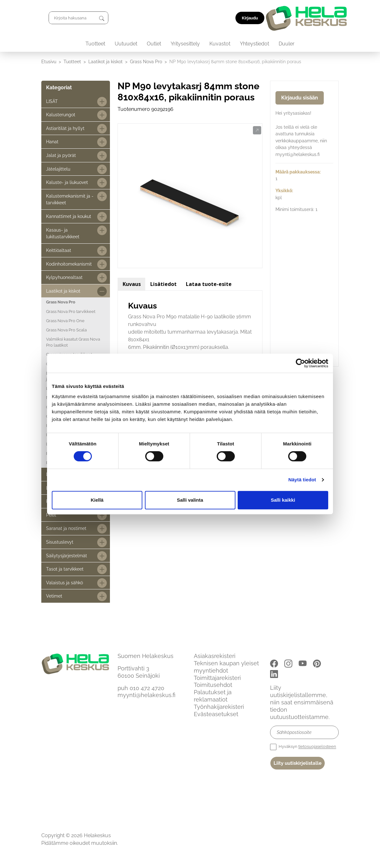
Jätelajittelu (58, 169)
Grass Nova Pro (146, 61)
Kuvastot (220, 44)
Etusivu (49, 61)
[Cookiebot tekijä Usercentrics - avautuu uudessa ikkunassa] (300, 363)
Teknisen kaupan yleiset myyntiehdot (226, 667)
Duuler (287, 44)
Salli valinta (190, 500)
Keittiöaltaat (59, 250)
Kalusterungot (61, 115)
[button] (257, 131)
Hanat (52, 142)
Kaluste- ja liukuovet (67, 182)
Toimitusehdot (213, 685)
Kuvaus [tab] (132, 284)
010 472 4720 (147, 688)
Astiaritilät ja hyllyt (65, 128)
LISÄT (52, 101)
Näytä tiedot (302, 480)
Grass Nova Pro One (65, 321)
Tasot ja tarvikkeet (65, 569)
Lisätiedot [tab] (163, 284)
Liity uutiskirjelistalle (298, 763)
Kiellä (97, 500)
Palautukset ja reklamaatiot (213, 696)
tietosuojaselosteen (317, 747)
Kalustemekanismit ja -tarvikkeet (70, 199)
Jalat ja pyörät (61, 155)
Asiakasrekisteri (215, 656)
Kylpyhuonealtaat (64, 277)
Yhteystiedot (254, 44)
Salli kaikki (283, 500)
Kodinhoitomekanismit (69, 264)
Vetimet (54, 596)
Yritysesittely (185, 44)
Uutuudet (126, 44)
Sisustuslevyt (60, 542)
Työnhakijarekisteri (219, 707)
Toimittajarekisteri (217, 678)
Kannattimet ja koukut (69, 216)
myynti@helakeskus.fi (146, 695)
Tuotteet (95, 44)
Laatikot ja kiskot (105, 61)
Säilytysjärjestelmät (67, 556)
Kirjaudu (324, 18)
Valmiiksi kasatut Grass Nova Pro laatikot (73, 342)
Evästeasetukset (216, 714)
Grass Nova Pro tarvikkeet (71, 312)
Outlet (154, 44)
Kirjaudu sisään (300, 98)
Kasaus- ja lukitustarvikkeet (63, 233)
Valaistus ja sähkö (64, 583)
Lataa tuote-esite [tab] (209, 284)
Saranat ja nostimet (66, 528)
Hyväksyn (303, 747)
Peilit (51, 515)
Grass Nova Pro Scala (66, 330)
